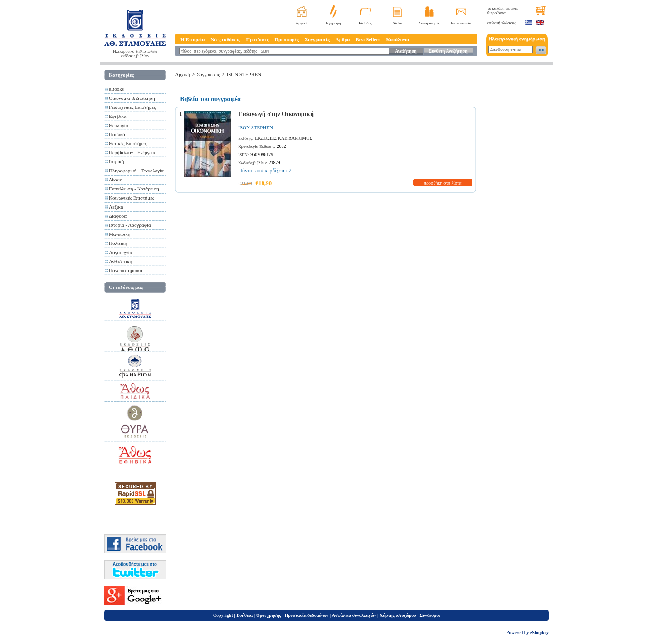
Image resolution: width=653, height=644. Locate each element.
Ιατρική (117, 161)
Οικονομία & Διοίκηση (132, 98)
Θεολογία (118, 125)
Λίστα (397, 23)
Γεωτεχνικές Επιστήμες (132, 107)
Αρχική (302, 23)
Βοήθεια (245, 615)
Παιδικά (117, 134)
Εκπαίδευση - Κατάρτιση (134, 189)
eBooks (116, 89)
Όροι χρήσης (269, 615)
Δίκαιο (116, 180)
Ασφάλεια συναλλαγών (354, 615)
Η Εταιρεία (192, 39)
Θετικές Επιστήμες (128, 143)
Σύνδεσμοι (430, 615)
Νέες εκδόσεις (225, 39)
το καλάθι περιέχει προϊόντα (503, 10)
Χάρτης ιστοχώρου (398, 615)
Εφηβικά (118, 116)
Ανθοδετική (120, 261)
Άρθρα (343, 39)
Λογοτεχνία (120, 252)
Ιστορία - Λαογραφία (130, 225)
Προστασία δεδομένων (307, 615)
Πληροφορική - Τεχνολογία (136, 171)
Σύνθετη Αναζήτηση (448, 51)
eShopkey (539, 632)
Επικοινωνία (461, 23)
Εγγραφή (334, 23)
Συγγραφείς (317, 39)
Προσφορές (287, 39)
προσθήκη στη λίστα (443, 183)
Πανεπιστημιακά (126, 270)
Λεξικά (116, 207)
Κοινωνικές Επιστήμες (132, 198)
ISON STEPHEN (244, 74)
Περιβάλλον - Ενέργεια (132, 152)
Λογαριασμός (429, 23)
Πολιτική (118, 243)
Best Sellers (368, 39)
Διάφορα (118, 216)
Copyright (223, 615)
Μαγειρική (120, 234)
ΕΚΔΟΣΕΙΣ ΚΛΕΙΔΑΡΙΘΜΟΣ (283, 138)
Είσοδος (365, 23)
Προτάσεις (258, 39)
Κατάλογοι (398, 39)
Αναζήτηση (406, 51)
